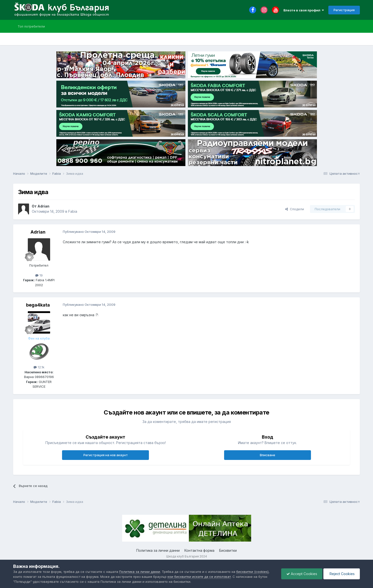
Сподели (295, 209)
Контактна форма (199, 550)
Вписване (268, 455)
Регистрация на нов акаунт (106, 455)
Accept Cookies (302, 574)
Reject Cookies (342, 574)
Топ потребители (31, 26)
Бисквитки (228, 550)
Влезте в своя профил (304, 10)
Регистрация (344, 10)
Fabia (73, 211)
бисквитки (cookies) (252, 572)
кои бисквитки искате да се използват (199, 577)
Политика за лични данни (158, 550)
